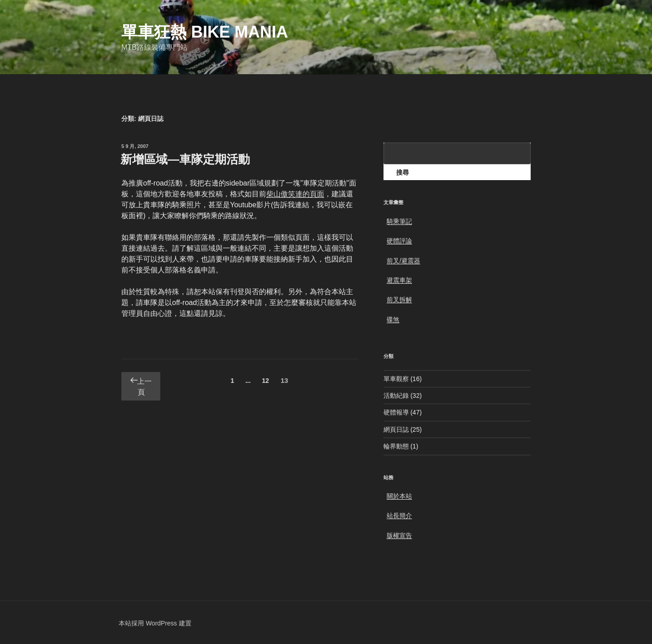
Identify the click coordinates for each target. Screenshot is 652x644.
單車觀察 (396, 379)
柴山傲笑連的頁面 (295, 194)
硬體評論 (399, 241)
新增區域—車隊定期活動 (185, 159)
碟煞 (393, 320)
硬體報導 (396, 412)
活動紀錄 (396, 396)
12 (265, 382)
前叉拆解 (399, 300)
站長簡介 (399, 515)
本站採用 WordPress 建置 (155, 623)
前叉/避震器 (403, 261)
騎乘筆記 (399, 221)
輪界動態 (396, 446)
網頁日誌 (396, 429)
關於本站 (399, 496)
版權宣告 (399, 535)
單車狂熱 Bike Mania (205, 32)
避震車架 (399, 280)
